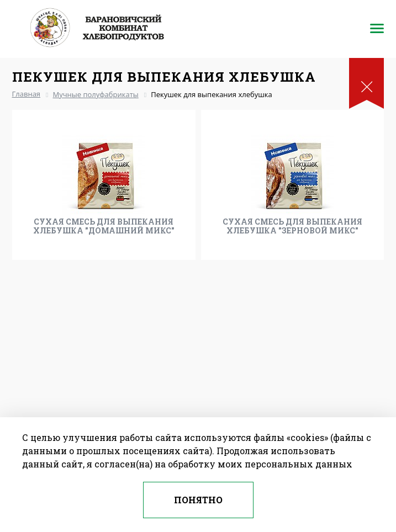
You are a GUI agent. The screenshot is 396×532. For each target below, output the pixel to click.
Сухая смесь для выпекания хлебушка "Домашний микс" (104, 226)
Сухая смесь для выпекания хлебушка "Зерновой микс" (292, 226)
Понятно (198, 500)
